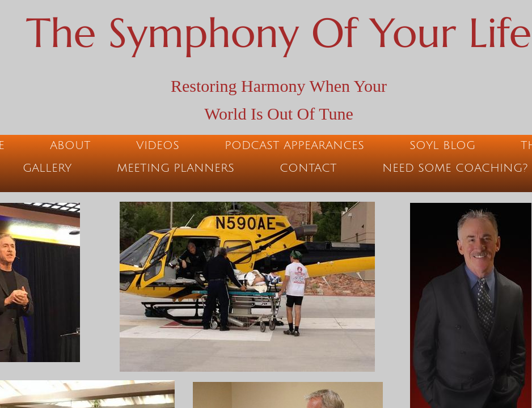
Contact (308, 168)
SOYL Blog (442, 146)
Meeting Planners (176, 168)
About (70, 146)
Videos (158, 146)
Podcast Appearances (294, 146)
